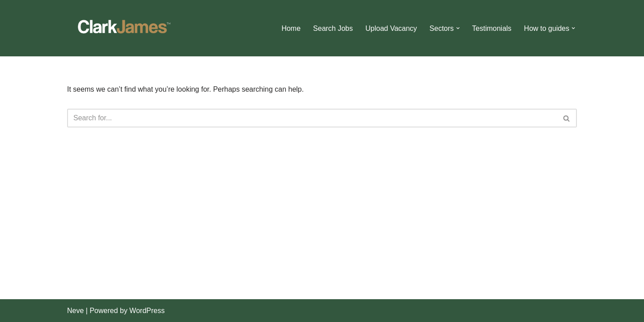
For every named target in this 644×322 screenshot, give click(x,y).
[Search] (312, 118)
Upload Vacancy (391, 28)
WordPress (147, 311)
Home (291, 28)
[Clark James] (123, 28)
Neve (75, 311)
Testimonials (492, 28)
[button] (458, 28)
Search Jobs (333, 28)
